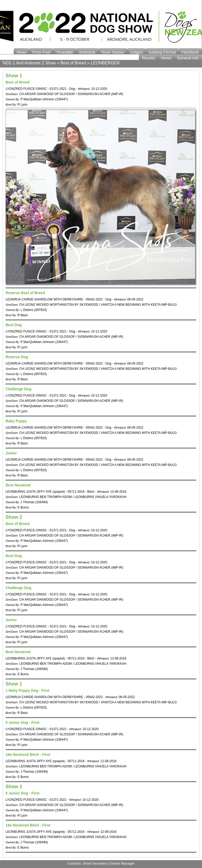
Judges (136, 52)
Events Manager (122, 863)
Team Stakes (113, 52)
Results (148, 58)
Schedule (87, 52)
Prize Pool (41, 52)
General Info (188, 58)
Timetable (65, 52)
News (22, 52)
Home (166, 58)
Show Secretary (95, 863)
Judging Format (162, 52)
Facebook (190, 52)
